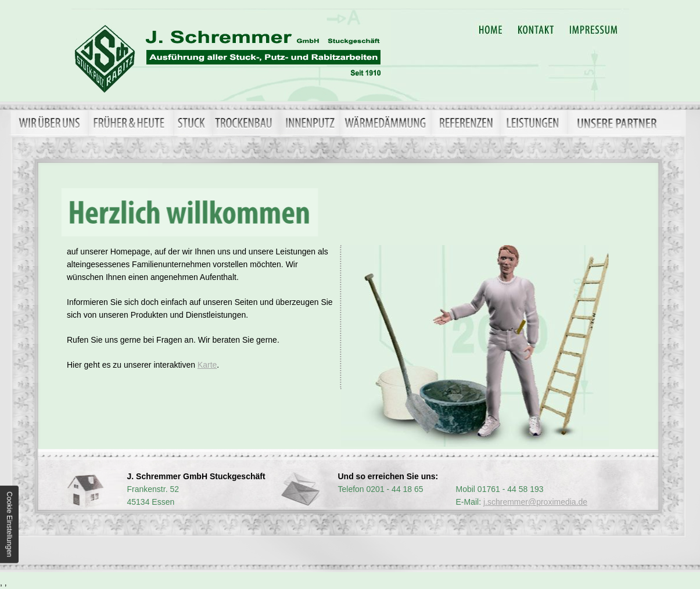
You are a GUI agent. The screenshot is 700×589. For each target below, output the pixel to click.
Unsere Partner (629, 123)
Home (490, 29)
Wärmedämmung (387, 123)
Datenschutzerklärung (659, 29)
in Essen (231, 55)
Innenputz (310, 123)
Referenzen (468, 123)
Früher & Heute (131, 123)
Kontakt (539, 29)
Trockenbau (246, 123)
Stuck (193, 123)
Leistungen (536, 123)
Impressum (595, 29)
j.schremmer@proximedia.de (535, 502)
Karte (207, 365)
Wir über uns (53, 123)
